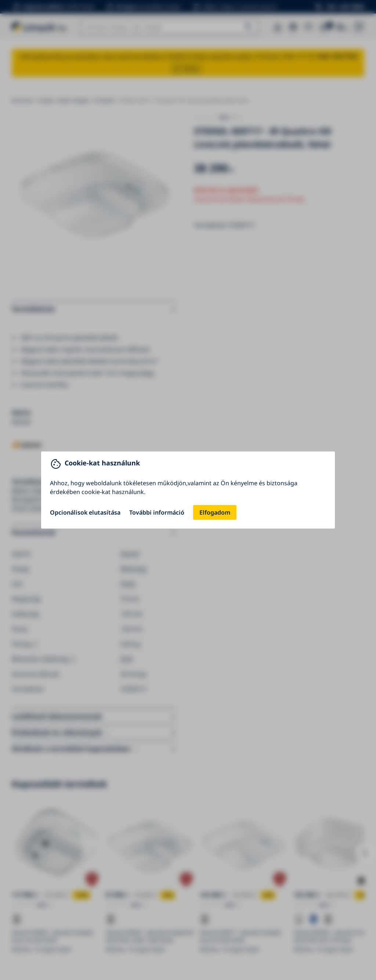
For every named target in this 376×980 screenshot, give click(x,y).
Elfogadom (215, 512)
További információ (157, 512)
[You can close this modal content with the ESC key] (188, 490)
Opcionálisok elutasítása (85, 512)
